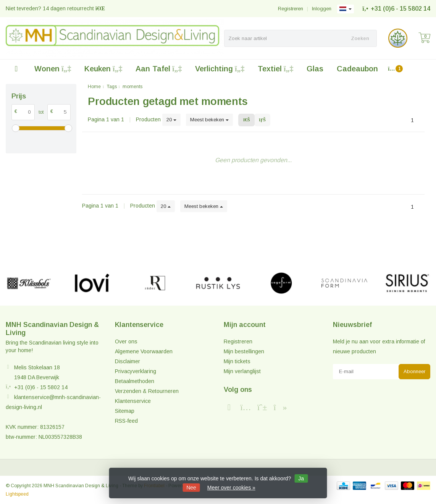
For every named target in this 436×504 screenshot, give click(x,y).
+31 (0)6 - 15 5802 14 (400, 9)
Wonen (53, 69)
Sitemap (125, 411)
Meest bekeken (209, 120)
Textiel (275, 69)
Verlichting (220, 69)
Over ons (126, 341)
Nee (191, 488)
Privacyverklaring (136, 371)
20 (171, 120)
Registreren (291, 9)
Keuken (103, 69)
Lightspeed (17, 494)
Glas (315, 69)
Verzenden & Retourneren (147, 391)
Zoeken (360, 38)
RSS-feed (126, 421)
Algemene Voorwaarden (144, 351)
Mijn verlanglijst (242, 371)
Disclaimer (128, 361)
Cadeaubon (357, 69)
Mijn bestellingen (244, 351)
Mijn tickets (237, 361)
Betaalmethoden (135, 381)
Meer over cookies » (231, 488)
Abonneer (414, 371)
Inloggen (322, 9)
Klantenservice (133, 401)
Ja (301, 478)
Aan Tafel (159, 69)
